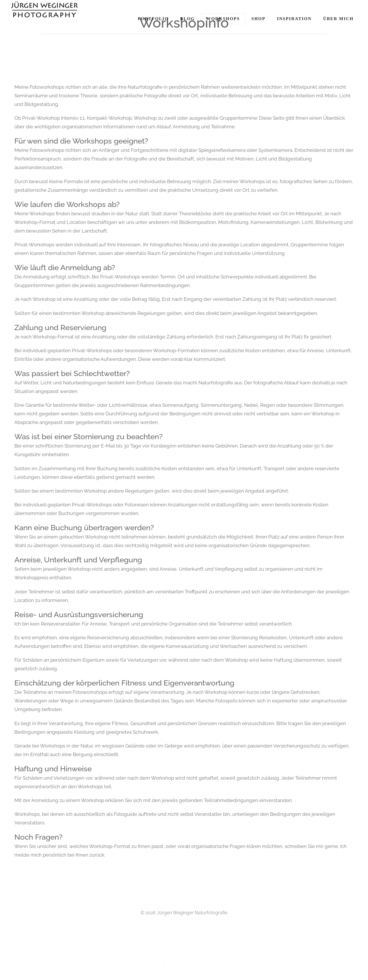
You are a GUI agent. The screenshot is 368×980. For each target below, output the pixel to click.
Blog (188, 19)
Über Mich (338, 19)
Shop (258, 19)
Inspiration (294, 19)
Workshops (223, 19)
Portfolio (153, 19)
